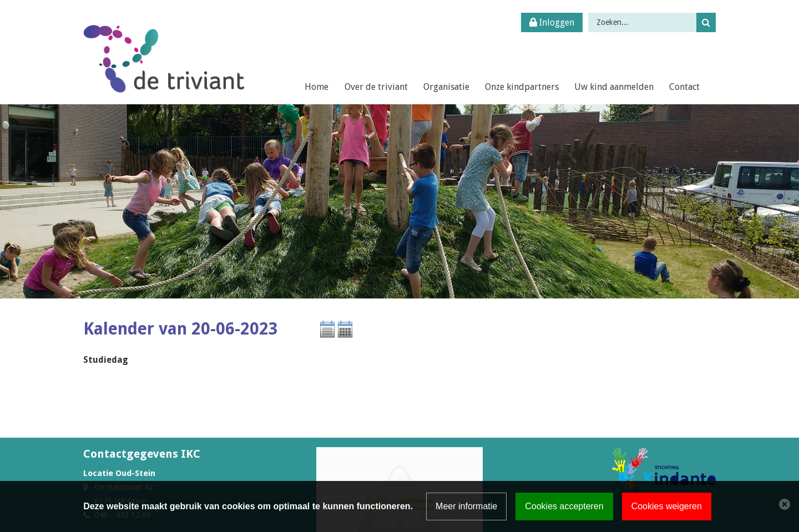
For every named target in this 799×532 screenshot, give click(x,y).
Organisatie (446, 87)
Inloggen (552, 22)
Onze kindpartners (522, 87)
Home (317, 87)
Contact (684, 87)
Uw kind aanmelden (614, 87)
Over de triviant (376, 87)
